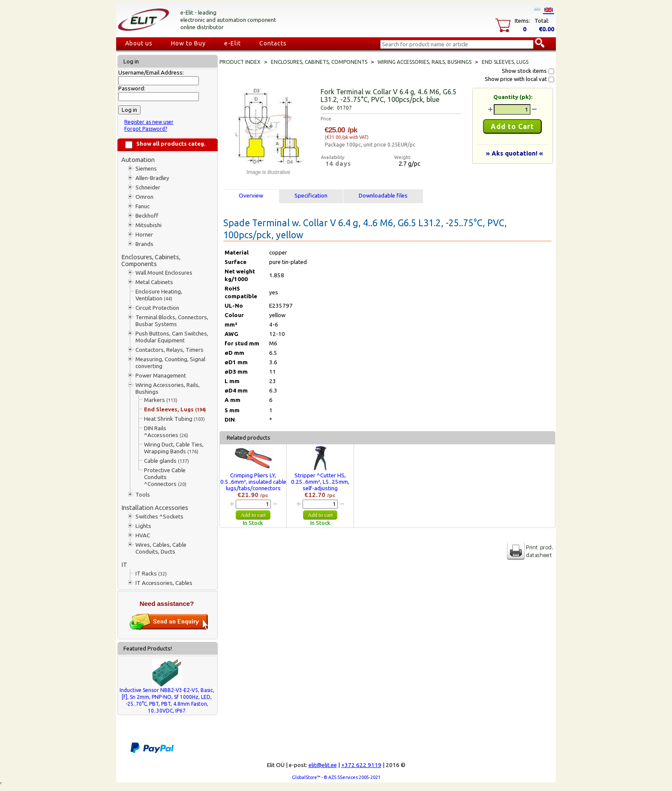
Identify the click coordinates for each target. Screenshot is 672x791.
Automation (138, 160)
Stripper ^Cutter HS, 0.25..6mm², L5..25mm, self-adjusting (320, 482)
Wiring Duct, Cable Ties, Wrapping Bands (174, 448)
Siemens (146, 169)
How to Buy (188, 43)
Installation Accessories (155, 508)
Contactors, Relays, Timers (169, 350)
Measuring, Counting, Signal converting (170, 363)
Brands (144, 244)
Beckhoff (147, 216)
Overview (251, 196)
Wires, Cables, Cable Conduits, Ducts (161, 548)
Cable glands (166, 461)
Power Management (161, 376)
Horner (144, 235)
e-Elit (232, 43)
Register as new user (149, 122)
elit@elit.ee (323, 765)
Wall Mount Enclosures (164, 273)
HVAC (143, 535)
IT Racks (151, 574)
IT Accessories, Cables (164, 583)
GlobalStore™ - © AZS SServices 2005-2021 (336, 777)
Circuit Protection (157, 308)
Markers (161, 400)
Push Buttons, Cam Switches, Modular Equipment (172, 337)
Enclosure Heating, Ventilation (159, 295)
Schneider (148, 187)
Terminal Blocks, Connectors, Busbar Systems (172, 321)
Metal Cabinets (154, 282)
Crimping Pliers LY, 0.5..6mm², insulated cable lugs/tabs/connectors (253, 482)
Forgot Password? (146, 129)
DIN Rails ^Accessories (166, 432)
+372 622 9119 (361, 765)
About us (139, 43)
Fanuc (142, 206)
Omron (144, 197)
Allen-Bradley (152, 178)
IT (124, 565)
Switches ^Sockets (159, 517)
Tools (143, 495)
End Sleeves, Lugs (175, 409)
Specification (311, 196)
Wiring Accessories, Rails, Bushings (168, 388)
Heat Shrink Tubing (174, 419)
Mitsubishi (148, 225)
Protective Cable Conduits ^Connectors (165, 477)
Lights (143, 526)
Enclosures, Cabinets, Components (151, 260)
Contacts (273, 43)
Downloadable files (383, 196)
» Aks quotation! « (514, 153)
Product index (240, 62)
